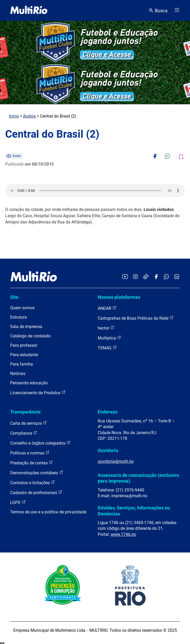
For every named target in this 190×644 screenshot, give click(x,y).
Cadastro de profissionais (36, 492)
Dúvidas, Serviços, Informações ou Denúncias (134, 511)
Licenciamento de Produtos (38, 393)
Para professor (24, 345)
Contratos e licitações (33, 482)
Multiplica (109, 338)
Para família (22, 364)
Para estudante (24, 355)
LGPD (18, 502)
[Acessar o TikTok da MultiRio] (146, 277)
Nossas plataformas (119, 297)
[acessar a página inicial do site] (29, 10)
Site (14, 297)
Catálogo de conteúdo (30, 336)
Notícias (18, 373)
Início (14, 116)
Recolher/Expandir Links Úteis (2, 643)
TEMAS (107, 348)
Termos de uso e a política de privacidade (48, 512)
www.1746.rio (123, 534)
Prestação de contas (32, 463)
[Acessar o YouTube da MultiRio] (125, 277)
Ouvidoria (108, 450)
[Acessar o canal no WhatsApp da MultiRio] (166, 277)
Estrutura (19, 317)
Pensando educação (29, 383)
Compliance (24, 433)
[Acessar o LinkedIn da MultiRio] (177, 277)
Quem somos (22, 308)
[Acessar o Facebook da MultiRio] (156, 277)
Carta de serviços (29, 423)
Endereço (108, 412)
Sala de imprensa (26, 327)
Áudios (29, 116)
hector (106, 328)
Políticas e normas (30, 453)
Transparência (25, 412)
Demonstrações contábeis (37, 473)
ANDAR (107, 308)
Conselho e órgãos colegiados (40, 443)
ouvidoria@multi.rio (116, 461)
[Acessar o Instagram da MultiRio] (135, 277)
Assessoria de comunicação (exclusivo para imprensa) (138, 478)
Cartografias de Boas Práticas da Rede (136, 318)
